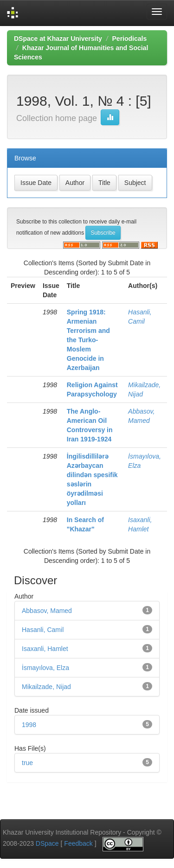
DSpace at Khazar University (58, 38)
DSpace (47, 844)
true (27, 763)
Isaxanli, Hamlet (45, 649)
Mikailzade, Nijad (46, 687)
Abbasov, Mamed (47, 611)
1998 (29, 725)
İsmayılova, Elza (45, 668)
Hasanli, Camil (43, 630)
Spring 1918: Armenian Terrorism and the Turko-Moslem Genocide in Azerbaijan (88, 340)
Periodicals (130, 38)
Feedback (78, 844)
